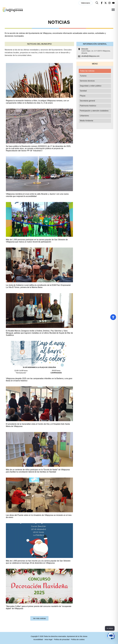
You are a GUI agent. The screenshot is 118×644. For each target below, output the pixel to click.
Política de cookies (78, 639)
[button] (113, 10)
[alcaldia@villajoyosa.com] (79, 56)
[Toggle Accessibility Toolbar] (113, 317)
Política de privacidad (62, 639)
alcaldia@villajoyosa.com (90, 56)
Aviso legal (48, 639)
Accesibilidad (38, 639)
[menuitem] (86, 3)
